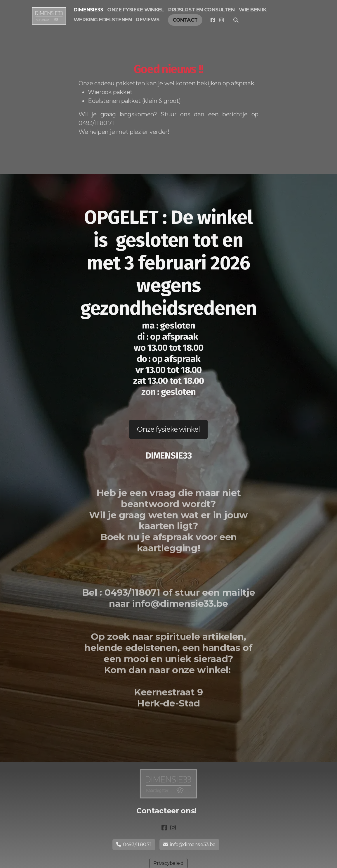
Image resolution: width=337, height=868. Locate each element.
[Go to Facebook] (213, 20)
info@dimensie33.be (189, 844)
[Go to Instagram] (221, 20)
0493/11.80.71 (134, 844)
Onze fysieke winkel (168, 429)
